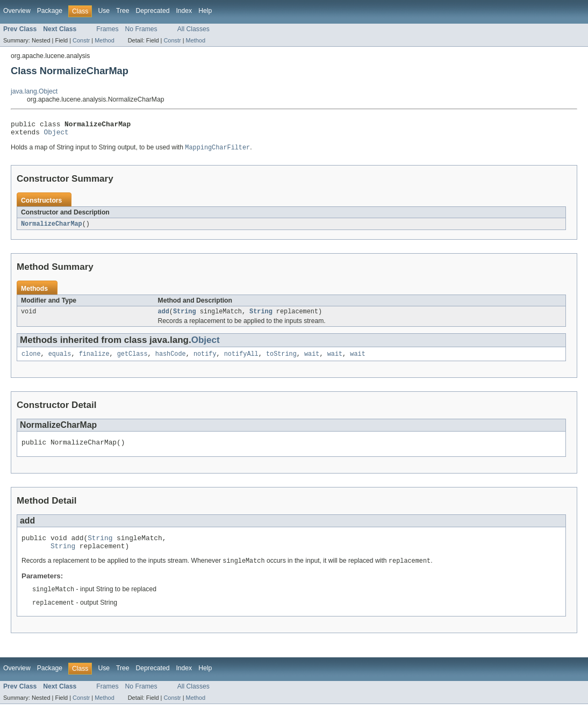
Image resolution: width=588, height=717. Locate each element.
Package (50, 11)
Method (104, 40)
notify (205, 360)
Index (184, 11)
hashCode (171, 360)
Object (56, 135)
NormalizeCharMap (52, 228)
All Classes (193, 29)
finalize (94, 360)
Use (104, 11)
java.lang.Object (34, 91)
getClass (132, 360)
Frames (107, 29)
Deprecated (153, 11)
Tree (123, 11)
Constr (81, 40)
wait (312, 360)
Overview (17, 11)
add (164, 317)
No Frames (141, 29)
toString (281, 360)
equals (60, 360)
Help (205, 11)
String (185, 317)
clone (31, 360)
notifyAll (241, 360)
